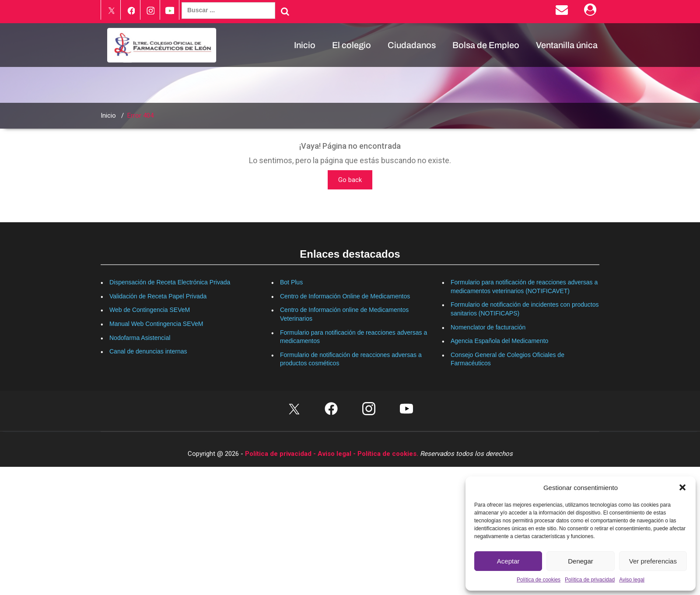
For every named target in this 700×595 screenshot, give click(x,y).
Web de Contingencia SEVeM (150, 310)
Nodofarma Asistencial (140, 338)
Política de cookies (539, 580)
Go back (350, 180)
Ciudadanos (412, 45)
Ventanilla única (567, 45)
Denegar (581, 561)
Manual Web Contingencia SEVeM (156, 324)
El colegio (352, 45)
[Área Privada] (592, 12)
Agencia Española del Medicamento (499, 341)
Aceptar (508, 561)
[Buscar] (285, 11)
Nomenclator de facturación (488, 327)
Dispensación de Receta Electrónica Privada (170, 282)
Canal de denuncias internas (148, 351)
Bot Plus (291, 282)
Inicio (305, 45)
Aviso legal (632, 580)
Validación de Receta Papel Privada (158, 296)
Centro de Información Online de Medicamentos (345, 296)
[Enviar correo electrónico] (563, 12)
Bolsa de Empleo (486, 45)
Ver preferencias (653, 561)
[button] (682, 487)
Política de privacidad (590, 580)
